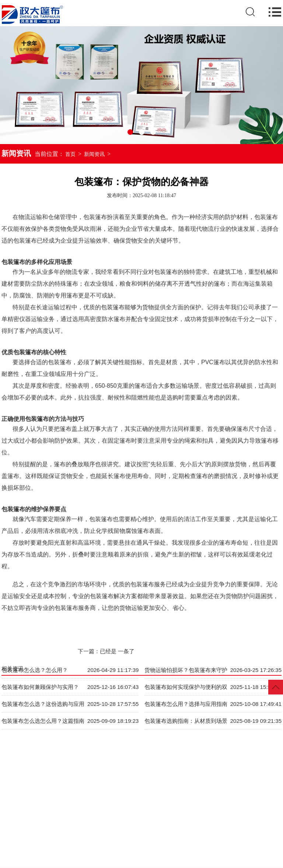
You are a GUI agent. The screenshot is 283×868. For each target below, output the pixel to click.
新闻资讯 (94, 155)
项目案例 (220, 824)
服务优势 (260, 824)
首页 (70, 155)
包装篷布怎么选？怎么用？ (35, 655)
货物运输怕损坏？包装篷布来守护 (186, 655)
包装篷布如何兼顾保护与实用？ (40, 672)
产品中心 (61, 824)
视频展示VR (141, 824)
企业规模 (181, 824)
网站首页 (21, 824)
